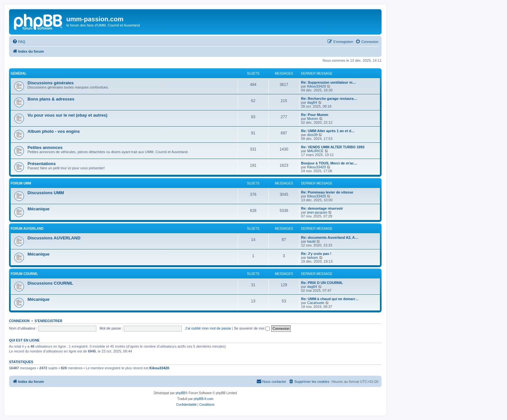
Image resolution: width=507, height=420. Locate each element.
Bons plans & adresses (51, 99)
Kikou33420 (317, 86)
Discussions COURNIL (50, 283)
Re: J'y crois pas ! (316, 254)
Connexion (19, 321)
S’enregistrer (49, 321)
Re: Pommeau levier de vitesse (327, 192)
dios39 (312, 135)
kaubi (311, 241)
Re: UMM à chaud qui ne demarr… (330, 299)
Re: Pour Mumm (315, 115)
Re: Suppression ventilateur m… (329, 82)
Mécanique (38, 209)
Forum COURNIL (24, 274)
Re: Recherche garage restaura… (329, 99)
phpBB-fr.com (204, 399)
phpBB (180, 393)
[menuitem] (19, 42)
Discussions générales (51, 83)
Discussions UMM (46, 193)
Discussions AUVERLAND (54, 238)
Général (19, 73)
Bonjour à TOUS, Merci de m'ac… (329, 163)
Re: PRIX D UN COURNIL (322, 283)
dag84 (312, 102)
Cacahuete (316, 303)
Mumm (313, 119)
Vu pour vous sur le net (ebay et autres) (67, 115)
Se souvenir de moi (252, 328)
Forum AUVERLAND (27, 229)
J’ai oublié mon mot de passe (208, 328)
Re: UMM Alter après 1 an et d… (328, 131)
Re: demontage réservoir (322, 208)
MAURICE (315, 151)
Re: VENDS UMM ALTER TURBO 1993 (333, 147)
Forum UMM (21, 183)
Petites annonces (45, 147)
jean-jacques (317, 212)
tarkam (313, 257)
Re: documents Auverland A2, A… (330, 237)
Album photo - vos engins (54, 131)
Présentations (42, 164)
